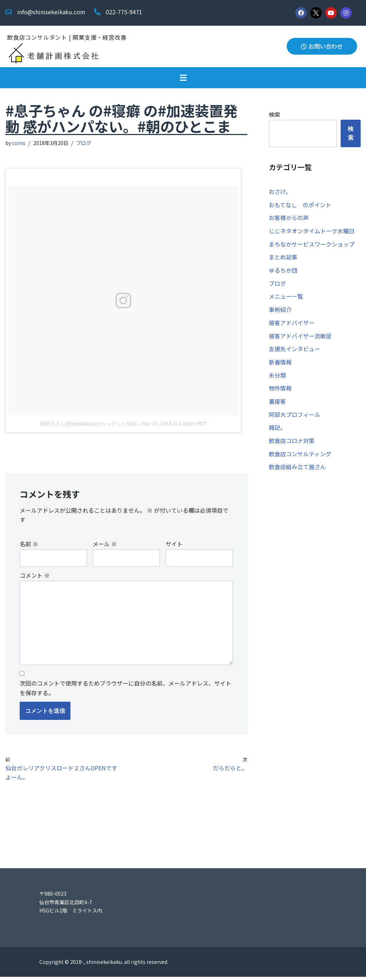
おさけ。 (280, 192)
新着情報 (280, 364)
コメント (35, 576)
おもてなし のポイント (300, 205)
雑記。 (277, 431)
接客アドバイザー (292, 325)
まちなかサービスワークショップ (312, 245)
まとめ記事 (283, 258)
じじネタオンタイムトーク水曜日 (312, 232)
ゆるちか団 (283, 272)
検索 (274, 115)
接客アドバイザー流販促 (300, 338)
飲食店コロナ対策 (292, 444)
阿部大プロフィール (295, 418)
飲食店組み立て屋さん (297, 471)
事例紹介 (280, 312)
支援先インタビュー (295, 351)
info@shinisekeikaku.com (51, 12)
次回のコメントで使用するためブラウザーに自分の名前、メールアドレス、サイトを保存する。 (125, 690)
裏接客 (277, 404)
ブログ (84, 143)
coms (19, 143)
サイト (174, 545)
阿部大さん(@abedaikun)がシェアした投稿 (88, 424)
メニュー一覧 (286, 298)
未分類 (277, 378)
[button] (183, 78)
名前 (29, 545)
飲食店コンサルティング (300, 458)
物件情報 (280, 391)
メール (105, 545)
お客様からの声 (289, 218)
